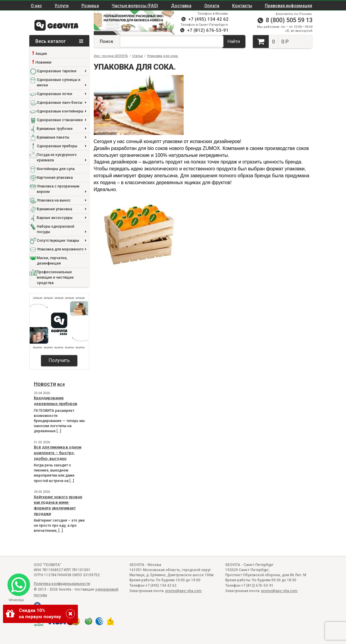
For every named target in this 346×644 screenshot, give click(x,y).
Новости (45, 384)
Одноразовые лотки (62, 94)
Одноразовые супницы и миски (62, 83)
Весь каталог (59, 41)
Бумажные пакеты (62, 138)
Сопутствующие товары (62, 241)
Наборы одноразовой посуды (62, 230)
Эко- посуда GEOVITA (111, 56)
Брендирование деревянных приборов (56, 401)
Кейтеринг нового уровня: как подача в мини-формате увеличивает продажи (58, 505)
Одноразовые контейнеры (62, 111)
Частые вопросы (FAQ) (135, 6)
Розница (90, 6)
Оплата (212, 6)
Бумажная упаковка (62, 209)
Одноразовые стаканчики (62, 120)
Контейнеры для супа (56, 169)
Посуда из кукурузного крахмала (62, 158)
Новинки (43, 62)
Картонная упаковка (55, 178)
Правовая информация (288, 6)
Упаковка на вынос (62, 201)
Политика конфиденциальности (62, 584)
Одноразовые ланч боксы (62, 103)
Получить (59, 360)
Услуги (62, 6)
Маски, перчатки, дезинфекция (52, 261)
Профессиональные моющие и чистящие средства (55, 277)
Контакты (242, 6)
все (61, 384)
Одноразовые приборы (62, 146)
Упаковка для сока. (163, 56)
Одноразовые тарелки (62, 71)
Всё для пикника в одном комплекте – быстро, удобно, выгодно (58, 453)
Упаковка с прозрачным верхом (62, 189)
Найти (234, 41)
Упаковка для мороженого (62, 249)
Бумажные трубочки (62, 129)
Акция (41, 54)
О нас (36, 6)
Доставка (181, 6)
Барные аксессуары (62, 218)
